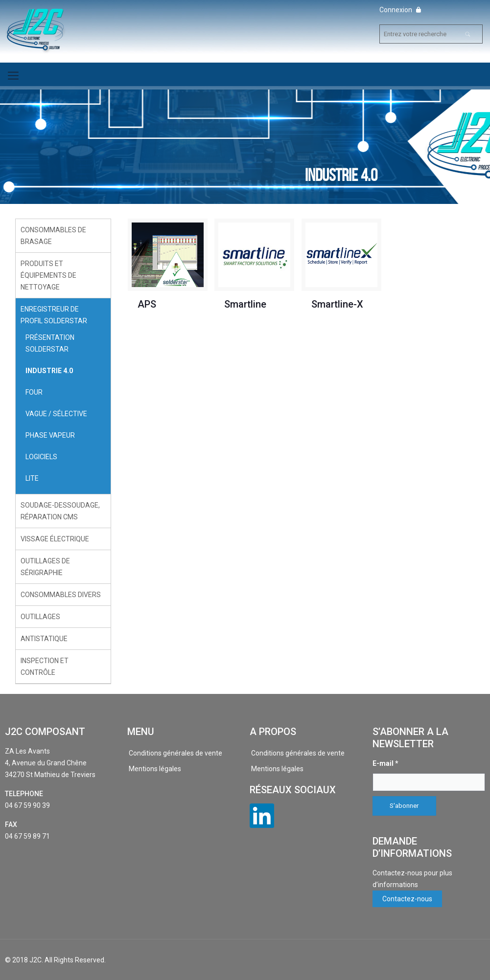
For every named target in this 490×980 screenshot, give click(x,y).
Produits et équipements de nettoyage (48, 275)
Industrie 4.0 (49, 371)
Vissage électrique (55, 539)
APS (147, 304)
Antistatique (44, 639)
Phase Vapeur (50, 435)
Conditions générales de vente (175, 753)
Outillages (40, 617)
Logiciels (41, 457)
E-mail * (385, 763)
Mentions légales (155, 769)
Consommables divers (61, 595)
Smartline (245, 304)
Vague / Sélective (56, 414)
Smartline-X (337, 304)
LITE (32, 478)
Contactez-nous (407, 899)
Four (34, 392)
